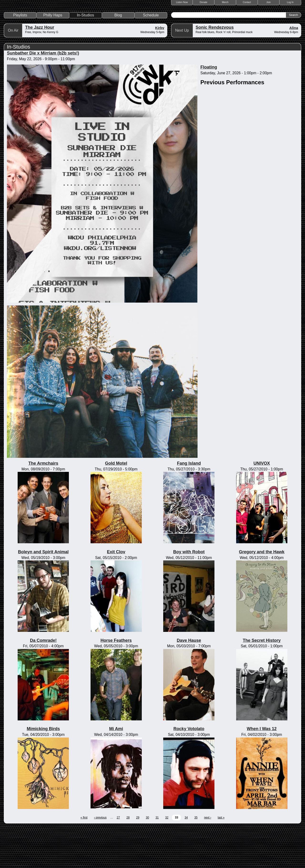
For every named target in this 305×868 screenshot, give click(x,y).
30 (147, 858)
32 (167, 858)
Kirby (160, 68)
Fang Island (189, 504)
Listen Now (182, 2)
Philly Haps (53, 56)
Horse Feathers (116, 681)
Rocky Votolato (189, 769)
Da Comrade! (43, 681)
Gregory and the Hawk (262, 593)
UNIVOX (262, 504)
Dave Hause (189, 681)
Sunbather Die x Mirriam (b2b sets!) (43, 94)
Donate (203, 2)
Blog (118, 56)
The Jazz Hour (40, 68)
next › (208, 858)
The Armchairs (43, 504)
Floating (209, 108)
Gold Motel (116, 504)
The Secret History (262, 681)
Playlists (20, 56)
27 (118, 858)
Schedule (151, 56)
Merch (225, 2)
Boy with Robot (189, 593)
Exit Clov (116, 593)
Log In (290, 2)
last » (221, 858)
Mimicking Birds (43, 769)
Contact (247, 2)
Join (269, 2)
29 (138, 858)
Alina (294, 68)
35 (196, 858)
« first (84, 858)
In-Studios (86, 56)
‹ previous (100, 858)
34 (186, 858)
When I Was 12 (262, 769)
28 (128, 858)
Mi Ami (116, 769)
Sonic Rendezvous (215, 68)
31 (157, 858)
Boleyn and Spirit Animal (43, 593)
